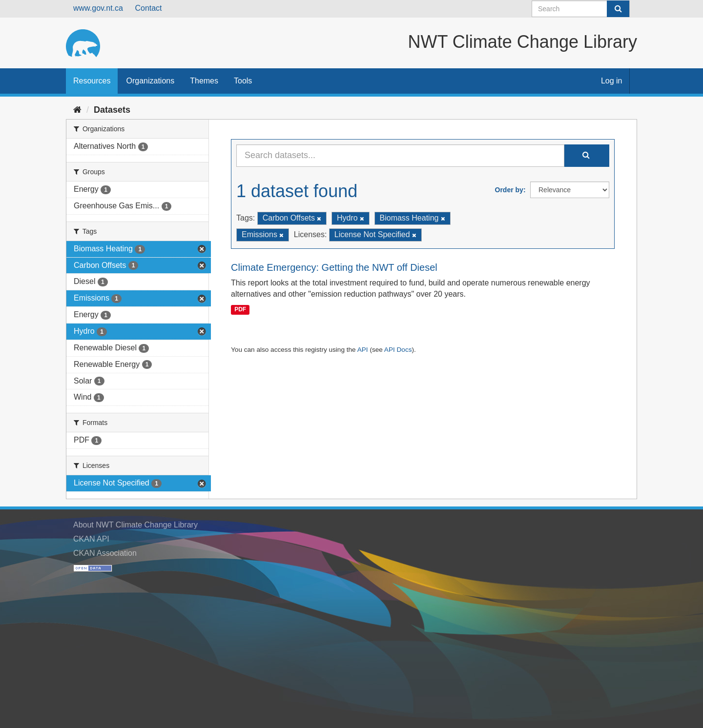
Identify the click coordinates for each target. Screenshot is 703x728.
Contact (148, 8)
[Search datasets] (581, 9)
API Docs (398, 350)
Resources (92, 81)
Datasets (112, 110)
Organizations (150, 81)
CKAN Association (105, 553)
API (363, 350)
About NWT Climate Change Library (135, 525)
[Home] (77, 110)
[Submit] (618, 9)
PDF (240, 309)
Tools (243, 81)
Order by (509, 190)
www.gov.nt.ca (98, 8)
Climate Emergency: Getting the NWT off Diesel (334, 267)
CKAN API (91, 539)
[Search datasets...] (400, 156)
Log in (612, 81)
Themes (204, 81)
